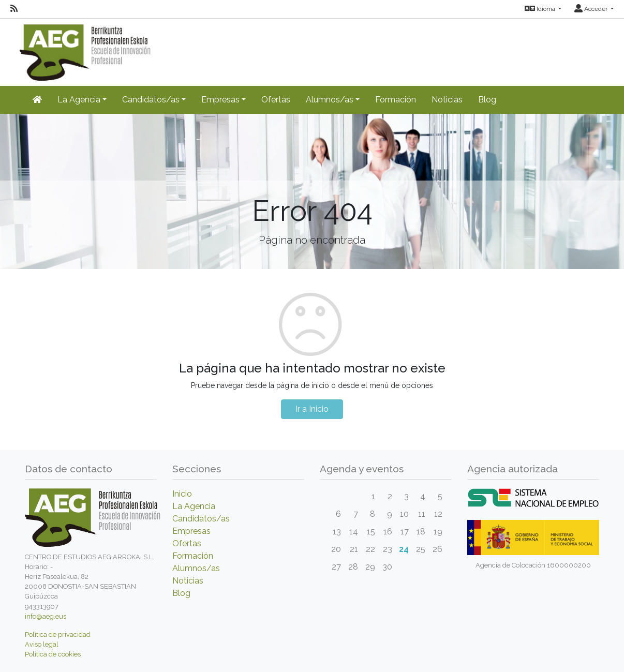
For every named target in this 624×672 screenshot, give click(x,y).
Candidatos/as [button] (151, 100)
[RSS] (14, 9)
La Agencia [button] (79, 100)
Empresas (191, 531)
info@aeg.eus (46, 616)
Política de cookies (53, 654)
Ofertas (276, 100)
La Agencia (194, 506)
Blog (487, 100)
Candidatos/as (201, 519)
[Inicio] (37, 100)
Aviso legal (42, 644)
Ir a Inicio (312, 409)
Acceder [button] (592, 9)
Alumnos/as (196, 568)
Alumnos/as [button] (330, 100)
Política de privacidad (58, 634)
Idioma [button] (541, 9)
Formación (396, 100)
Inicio (182, 494)
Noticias (447, 100)
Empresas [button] (220, 100)
